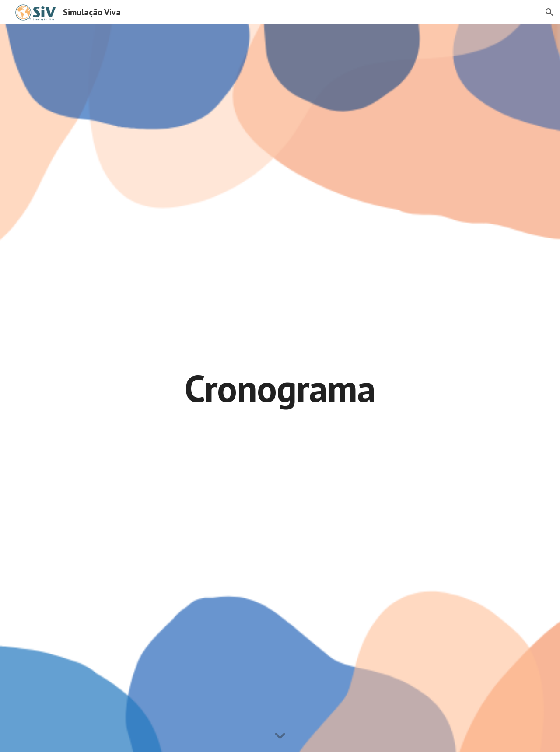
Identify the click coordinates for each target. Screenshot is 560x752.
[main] (280, 388)
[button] (549, 12)
